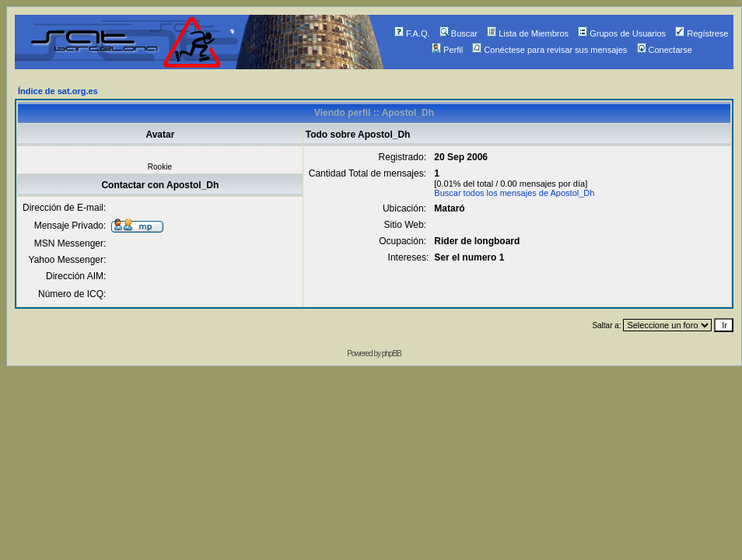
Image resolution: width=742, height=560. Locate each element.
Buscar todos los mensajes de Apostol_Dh (514, 193)
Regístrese (702, 33)
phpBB (392, 353)
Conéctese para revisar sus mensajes (549, 50)
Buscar (458, 33)
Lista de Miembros (528, 33)
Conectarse (665, 50)
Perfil (447, 50)
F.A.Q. (412, 33)
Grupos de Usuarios (622, 33)
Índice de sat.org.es (58, 91)
